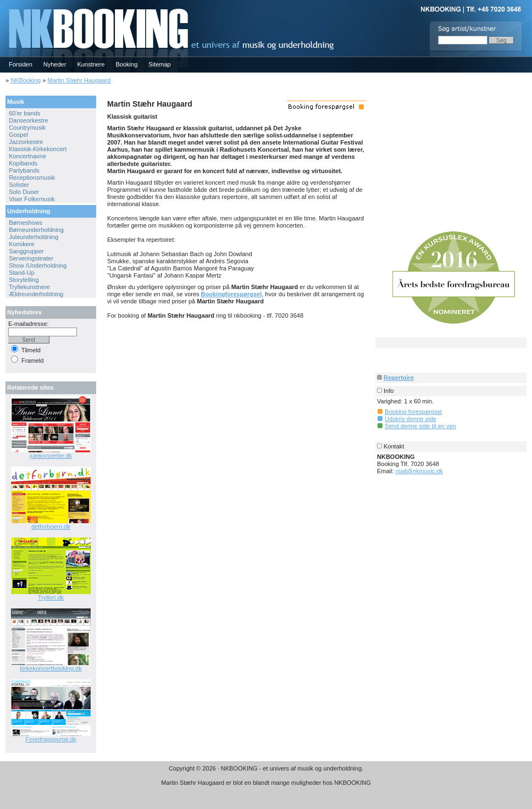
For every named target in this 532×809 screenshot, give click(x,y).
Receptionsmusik (32, 178)
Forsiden (21, 64)
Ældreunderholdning (36, 294)
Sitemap (159, 64)
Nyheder (55, 64)
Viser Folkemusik (32, 199)
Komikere (21, 244)
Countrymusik (27, 128)
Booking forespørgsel (413, 412)
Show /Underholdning (38, 265)
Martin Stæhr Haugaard (79, 80)
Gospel (18, 135)
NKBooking (26, 80)
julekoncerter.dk (51, 456)
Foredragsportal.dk (51, 739)
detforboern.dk (51, 527)
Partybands (24, 170)
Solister (19, 185)
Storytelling (24, 280)
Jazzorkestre (26, 142)
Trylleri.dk (51, 597)
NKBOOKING (2, 4)
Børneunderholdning (36, 230)
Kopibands (23, 163)
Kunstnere (91, 64)
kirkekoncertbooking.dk (51, 668)
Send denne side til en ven (420, 426)
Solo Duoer (24, 192)
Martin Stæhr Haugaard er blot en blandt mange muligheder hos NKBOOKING (266, 783)
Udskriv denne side (411, 419)
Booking (127, 64)
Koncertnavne (27, 156)
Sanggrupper (26, 251)
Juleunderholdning (34, 237)
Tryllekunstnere (29, 287)
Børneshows (26, 223)
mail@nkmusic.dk (419, 471)
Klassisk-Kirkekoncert (38, 149)
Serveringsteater (31, 258)
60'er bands (24, 113)
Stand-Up (21, 273)
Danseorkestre (29, 120)
